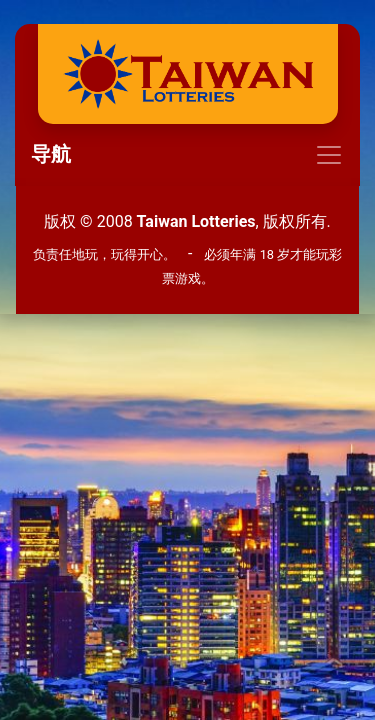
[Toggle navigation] (187, 155)
